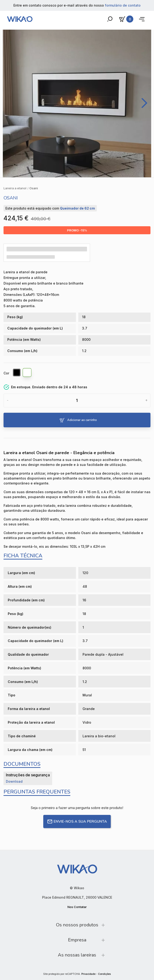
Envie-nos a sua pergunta (77, 821)
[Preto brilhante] (17, 373)
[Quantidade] (77, 401)
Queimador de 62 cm (77, 208)
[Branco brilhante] (27, 373)
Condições (104, 974)
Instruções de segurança (28, 775)
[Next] (143, 103)
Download (14, 781)
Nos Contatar (77, 907)
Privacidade (88, 974)
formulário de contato (123, 5)
